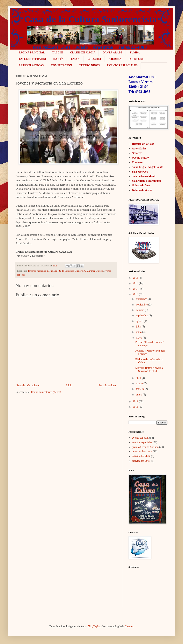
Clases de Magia (83, 53)
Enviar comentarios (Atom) (46, 392)
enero (139, 395)
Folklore (136, 59)
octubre (140, 310)
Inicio (69, 385)
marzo (139, 384)
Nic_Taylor (94, 626)
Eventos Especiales (122, 65)
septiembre (142, 315)
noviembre (142, 305)
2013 (135, 294)
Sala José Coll (140, 172)
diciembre (141, 299)
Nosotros (137, 153)
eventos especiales (142, 442)
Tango (76, 59)
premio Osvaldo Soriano (145, 447)
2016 (135, 278)
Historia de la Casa (143, 144)
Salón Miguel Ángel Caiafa (148, 167)
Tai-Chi (58, 53)
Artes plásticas (31, 65)
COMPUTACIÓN (61, 65)
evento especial (140, 438)
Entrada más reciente (28, 385)
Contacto (137, 162)
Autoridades (139, 149)
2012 (135, 401)
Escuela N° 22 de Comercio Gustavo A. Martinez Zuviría (75, 271)
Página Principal (32, 53)
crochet (95, 59)
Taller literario (32, 59)
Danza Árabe (113, 53)
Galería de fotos (141, 185)
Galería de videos (142, 190)
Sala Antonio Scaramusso (147, 181)
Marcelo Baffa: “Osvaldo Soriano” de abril (149, 370)
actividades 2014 (141, 456)
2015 (135, 283)
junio (139, 332)
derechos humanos (37, 271)
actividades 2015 (141, 461)
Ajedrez (115, 59)
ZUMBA (135, 53)
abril (138, 378)
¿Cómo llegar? (140, 158)
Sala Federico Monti (144, 176)
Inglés (58, 59)
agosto (139, 321)
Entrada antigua (107, 385)
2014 (135, 289)
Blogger (129, 626)
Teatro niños (89, 65)
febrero (140, 389)
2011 (135, 407)
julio (138, 327)
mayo (139, 338)
